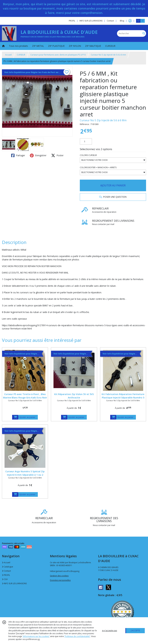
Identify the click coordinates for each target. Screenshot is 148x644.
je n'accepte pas (110, 631)
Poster (57, 155)
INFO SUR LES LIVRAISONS (14, 583)
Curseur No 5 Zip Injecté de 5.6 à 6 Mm (103, 120)
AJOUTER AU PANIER (113, 185)
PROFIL (6, 575)
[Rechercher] (144, 33)
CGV (5, 579)
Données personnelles (60, 580)
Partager (18, 155)
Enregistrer (38, 155)
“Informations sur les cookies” (36, 636)
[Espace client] (130, 21)
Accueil (8, 55)
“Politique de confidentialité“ (77, 636)
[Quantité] (86, 142)
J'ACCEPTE (135, 631)
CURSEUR (21, 55)
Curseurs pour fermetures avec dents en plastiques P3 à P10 (58, 55)
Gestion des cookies (59, 576)
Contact (110, 21)
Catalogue (8, 567)
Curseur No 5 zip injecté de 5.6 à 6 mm (108, 55)
